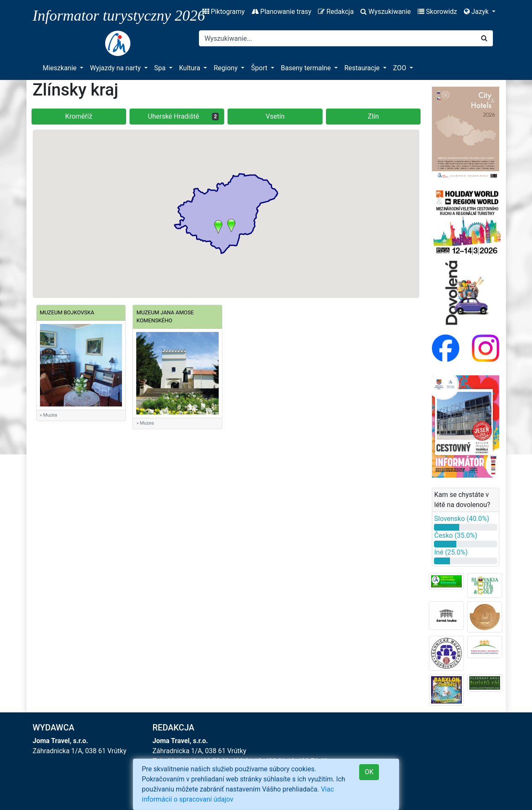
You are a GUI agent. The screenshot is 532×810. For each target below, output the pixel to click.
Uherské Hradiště (184, 116)
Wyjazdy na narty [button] (116, 68)
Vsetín (275, 116)
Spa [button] (161, 68)
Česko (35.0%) (455, 535)
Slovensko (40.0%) (462, 519)
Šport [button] (260, 68)
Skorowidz (437, 12)
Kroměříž (79, 116)
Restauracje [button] (363, 68)
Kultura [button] (191, 68)
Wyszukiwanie (386, 12)
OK (369, 772)
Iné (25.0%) (451, 552)
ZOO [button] (401, 68)
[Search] (337, 38)
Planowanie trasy (281, 12)
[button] (218, 227)
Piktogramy (224, 12)
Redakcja (336, 12)
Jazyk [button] (477, 12)
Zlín (373, 116)
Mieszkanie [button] (61, 68)
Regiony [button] (226, 68)
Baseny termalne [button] (307, 68)
